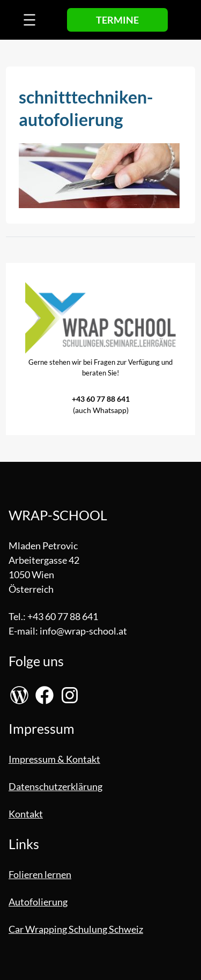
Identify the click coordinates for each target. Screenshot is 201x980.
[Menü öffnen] (29, 20)
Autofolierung (38, 902)
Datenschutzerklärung (55, 786)
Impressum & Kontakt (54, 759)
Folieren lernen (40, 874)
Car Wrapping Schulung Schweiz (76, 929)
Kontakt (26, 814)
